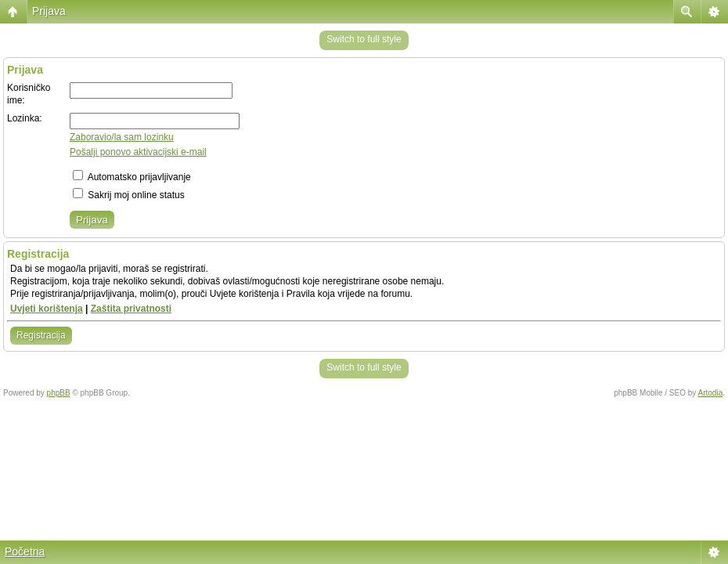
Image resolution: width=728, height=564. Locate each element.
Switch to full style (364, 39)
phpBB (59, 393)
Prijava (49, 11)
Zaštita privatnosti (131, 309)
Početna (25, 551)
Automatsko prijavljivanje (132, 177)
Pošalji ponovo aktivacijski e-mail (138, 152)
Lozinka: (25, 118)
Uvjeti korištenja (47, 309)
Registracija (41, 335)
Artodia (711, 393)
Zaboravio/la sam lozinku (122, 137)
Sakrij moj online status (129, 195)
